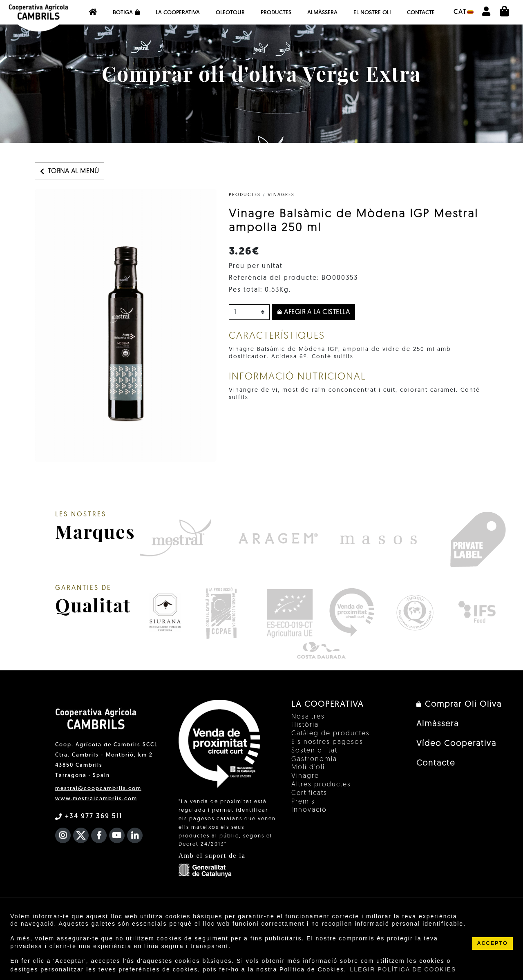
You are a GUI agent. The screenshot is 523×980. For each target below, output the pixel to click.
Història (305, 725)
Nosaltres (308, 717)
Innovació (309, 810)
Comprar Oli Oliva (459, 705)
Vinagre (305, 776)
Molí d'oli (308, 768)
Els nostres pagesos (327, 742)
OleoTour (230, 13)
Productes (276, 13)
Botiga (126, 13)
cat (464, 12)
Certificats (309, 793)
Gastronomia (314, 759)
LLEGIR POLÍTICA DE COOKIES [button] (403, 969)
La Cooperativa (178, 13)
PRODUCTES (245, 195)
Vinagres (281, 195)
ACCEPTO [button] (492, 943)
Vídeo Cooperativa (456, 744)
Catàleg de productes (331, 734)
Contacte (421, 13)
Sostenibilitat (314, 751)
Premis (303, 802)
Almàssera (322, 13)
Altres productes (321, 785)
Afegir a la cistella (314, 313)
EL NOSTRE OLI (372, 13)
